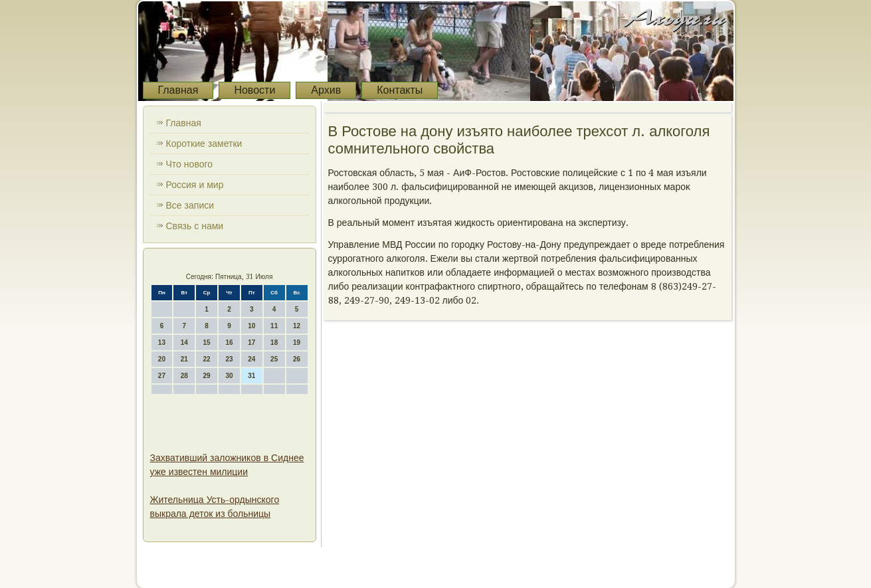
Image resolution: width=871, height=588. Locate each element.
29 (207, 376)
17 (251, 343)
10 (251, 326)
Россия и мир (195, 185)
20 (162, 359)
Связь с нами (195, 226)
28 (184, 376)
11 (274, 326)
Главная (178, 90)
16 (229, 343)
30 (229, 376)
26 (297, 359)
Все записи (190, 205)
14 (184, 343)
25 (274, 359)
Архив (326, 90)
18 (274, 343)
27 (162, 376)
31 (251, 376)
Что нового (190, 164)
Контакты (400, 90)
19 (297, 343)
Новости (254, 90)
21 (184, 359)
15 (207, 343)
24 (251, 359)
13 (162, 343)
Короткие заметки (204, 144)
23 (229, 359)
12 (297, 326)
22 (207, 359)
